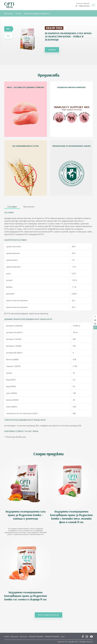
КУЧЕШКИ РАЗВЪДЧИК (52, 637)
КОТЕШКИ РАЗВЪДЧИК (36, 637)
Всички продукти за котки (48, 615)
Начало (7, 637)
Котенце (8, 13)
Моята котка (15, 637)
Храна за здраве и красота (37, 13)
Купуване (52, 50)
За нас (63, 637)
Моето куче (24, 637)
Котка (18, 13)
